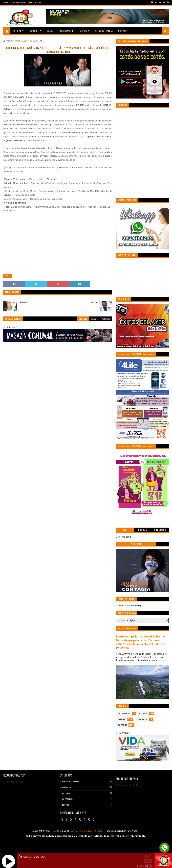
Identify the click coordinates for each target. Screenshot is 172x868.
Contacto (123, 31)
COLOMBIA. (142, 719)
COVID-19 (122, 725)
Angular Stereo (70, 782)
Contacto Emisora (35, 3)
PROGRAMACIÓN (66, 31)
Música (50, 31)
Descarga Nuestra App (18, 3)
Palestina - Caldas (104, 31)
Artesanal (68, 799)
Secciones (34, 31)
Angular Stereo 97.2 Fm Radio (87, 831)
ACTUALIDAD (124, 713)
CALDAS (121, 719)
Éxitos (66, 805)
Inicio (5, 3)
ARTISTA (143, 713)
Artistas (67, 794)
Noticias (17, 31)
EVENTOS (83, 31)
